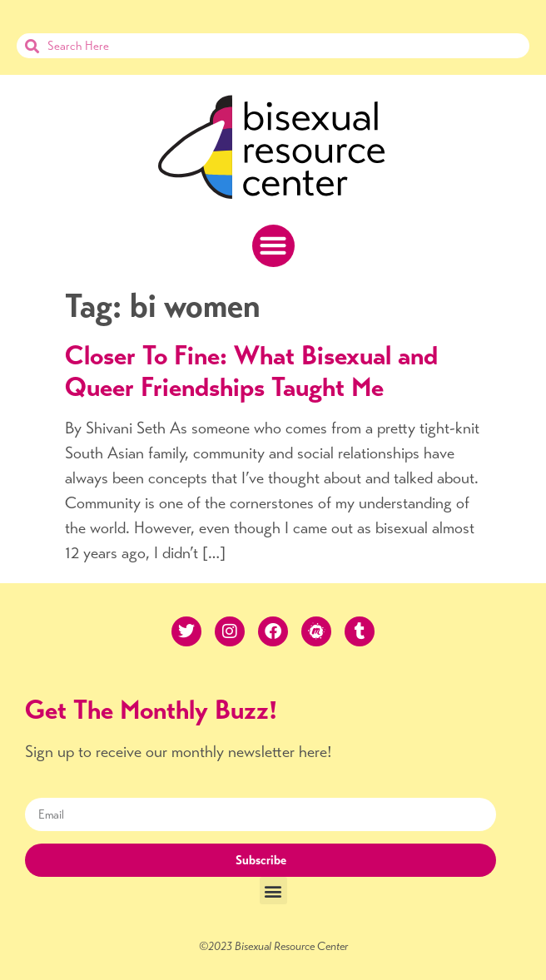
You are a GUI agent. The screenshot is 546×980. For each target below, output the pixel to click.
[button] (273, 246)
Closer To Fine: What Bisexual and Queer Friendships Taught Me (251, 371)
